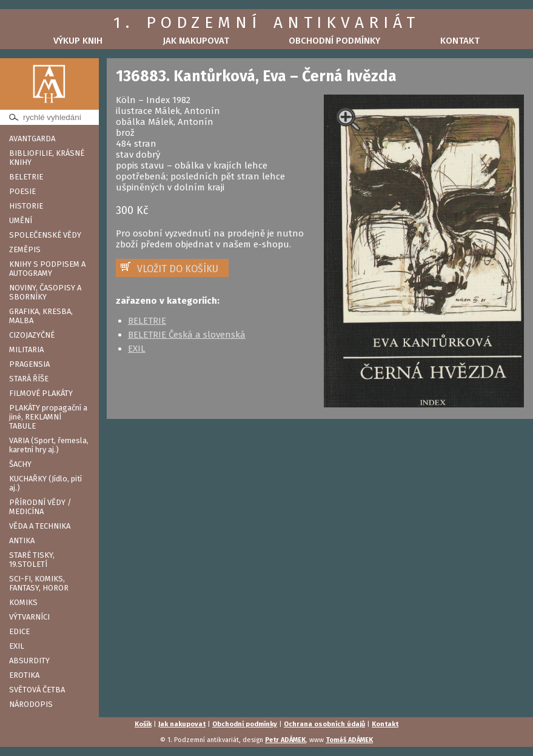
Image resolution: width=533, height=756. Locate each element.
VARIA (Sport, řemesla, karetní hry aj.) (49, 445)
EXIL (17, 646)
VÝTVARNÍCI (29, 617)
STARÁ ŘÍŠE (29, 379)
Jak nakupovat (196, 41)
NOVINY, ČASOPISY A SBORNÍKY (45, 292)
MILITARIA (26, 350)
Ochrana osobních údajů (324, 724)
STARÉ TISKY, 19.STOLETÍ (32, 560)
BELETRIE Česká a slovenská (187, 335)
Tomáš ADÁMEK (349, 740)
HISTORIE (26, 206)
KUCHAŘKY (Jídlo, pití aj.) (45, 483)
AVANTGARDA (32, 139)
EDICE (19, 631)
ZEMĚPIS (25, 249)
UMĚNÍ (21, 220)
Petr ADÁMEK (285, 740)
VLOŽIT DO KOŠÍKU (178, 269)
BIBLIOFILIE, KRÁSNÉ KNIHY (47, 158)
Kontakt (460, 41)
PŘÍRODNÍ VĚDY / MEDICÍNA (40, 507)
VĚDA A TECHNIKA (40, 526)
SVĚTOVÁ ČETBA (37, 690)
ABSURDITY (29, 661)
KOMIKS (23, 602)
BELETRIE (26, 177)
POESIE (22, 191)
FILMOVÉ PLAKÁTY (41, 393)
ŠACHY (20, 464)
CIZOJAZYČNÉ (32, 335)
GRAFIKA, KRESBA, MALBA (41, 316)
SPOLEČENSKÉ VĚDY (45, 235)
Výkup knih (78, 41)
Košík (143, 724)
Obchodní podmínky (334, 41)
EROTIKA (24, 675)
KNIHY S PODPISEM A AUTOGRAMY (47, 269)
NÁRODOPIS (31, 704)
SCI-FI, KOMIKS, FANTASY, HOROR (39, 583)
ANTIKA (22, 540)
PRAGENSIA (29, 364)
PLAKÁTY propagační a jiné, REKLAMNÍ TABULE (48, 417)
